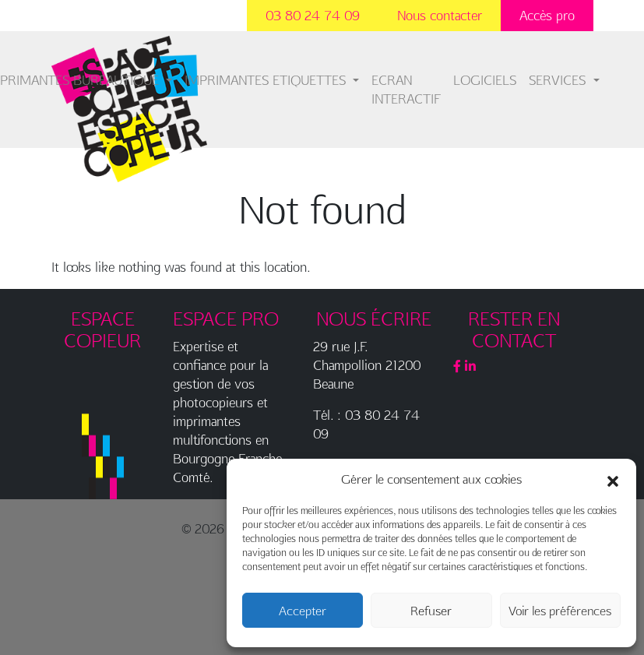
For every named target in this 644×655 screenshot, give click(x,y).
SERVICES (559, 80)
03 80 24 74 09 (313, 15)
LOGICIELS (485, 80)
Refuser (431, 611)
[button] (613, 479)
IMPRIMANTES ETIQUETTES (267, 80)
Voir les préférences (560, 611)
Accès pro (547, 15)
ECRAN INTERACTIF (406, 89)
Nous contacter (440, 15)
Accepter (303, 611)
